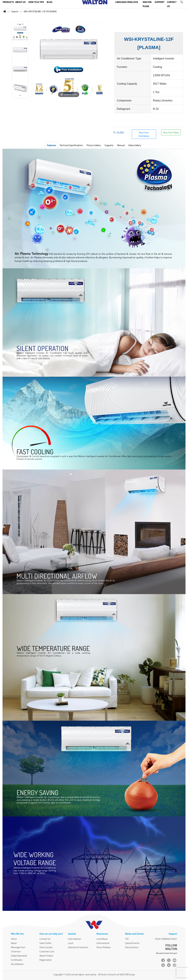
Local (70, 943)
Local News (102, 939)
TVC (127, 939)
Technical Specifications (71, 145)
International (74, 939)
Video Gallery (135, 145)
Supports (109, 145)
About (14, 943)
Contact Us (45, 939)
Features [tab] (51, 145)
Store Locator (46, 947)
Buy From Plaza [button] (171, 132)
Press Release (104, 947)
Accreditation (17, 964)
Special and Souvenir (78, 947)
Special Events (132, 943)
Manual (121, 145)
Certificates (17, 960)
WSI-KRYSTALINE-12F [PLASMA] (40, 11)
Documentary (132, 947)
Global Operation (19, 956)
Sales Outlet (45, 943)
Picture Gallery (94, 145)
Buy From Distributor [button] (144, 134)
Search (15, 11)
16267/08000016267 (166, 939)
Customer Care (47, 951)
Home (14, 939)
